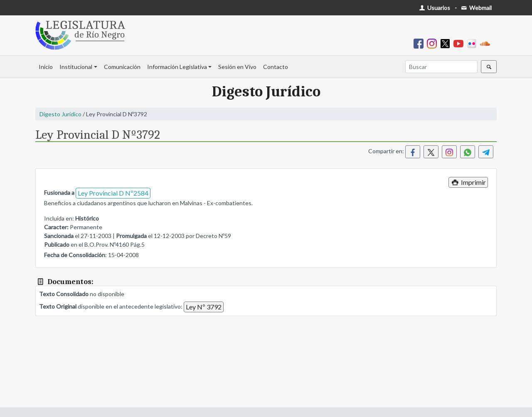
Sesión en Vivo (237, 67)
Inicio (46, 67)
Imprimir (468, 182)
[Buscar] (441, 67)
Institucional (76, 67)
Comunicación (122, 67)
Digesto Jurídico (60, 114)
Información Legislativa (177, 67)
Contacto (276, 67)
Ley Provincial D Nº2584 (113, 193)
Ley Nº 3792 (204, 307)
